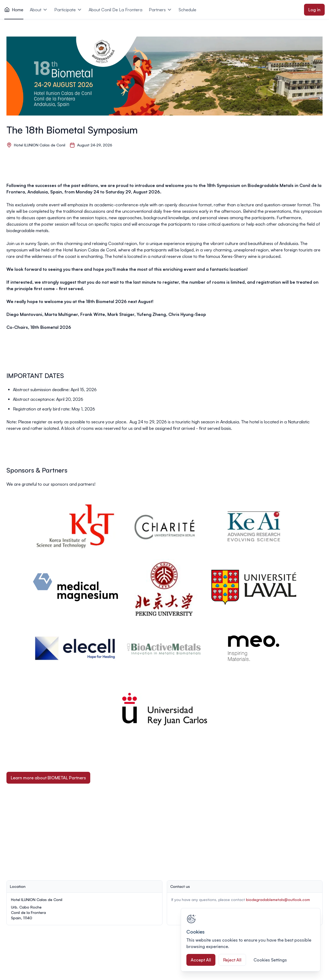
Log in (314, 10)
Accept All (201, 960)
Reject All (232, 960)
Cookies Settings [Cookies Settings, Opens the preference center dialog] (270, 960)
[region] (251, 940)
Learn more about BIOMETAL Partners (48, 778)
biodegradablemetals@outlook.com (278, 900)
